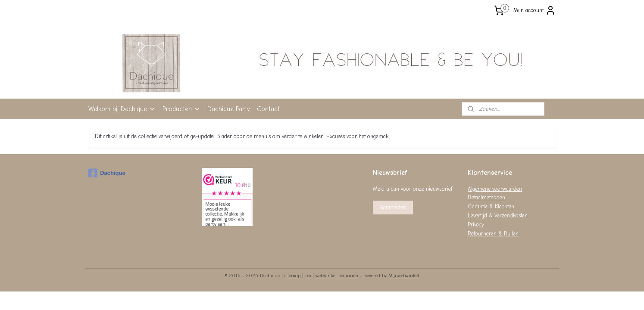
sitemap (292, 276)
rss (308, 276)
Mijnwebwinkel (404, 276)
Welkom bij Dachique (122, 109)
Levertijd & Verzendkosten (498, 215)
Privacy (476, 225)
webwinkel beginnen (337, 276)
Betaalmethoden (486, 197)
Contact (268, 109)
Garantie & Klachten (491, 206)
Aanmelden (393, 207)
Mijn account (535, 10)
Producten (181, 109)
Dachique (107, 173)
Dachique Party (229, 109)
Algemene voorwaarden (495, 189)
